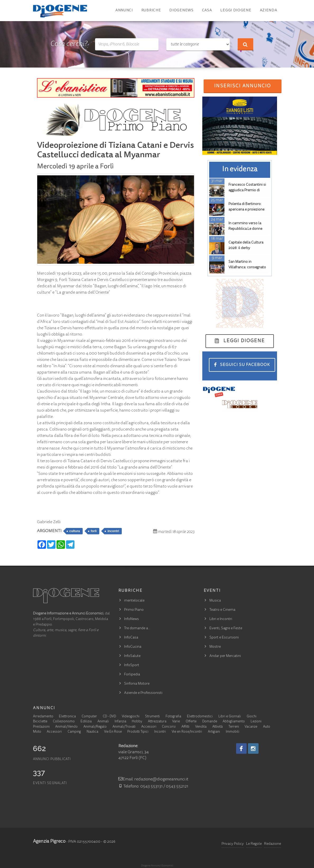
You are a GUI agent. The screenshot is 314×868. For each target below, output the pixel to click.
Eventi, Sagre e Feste (226, 628)
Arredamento (43, 717)
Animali (103, 722)
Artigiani (214, 732)
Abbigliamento (234, 722)
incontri (113, 531)
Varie (176, 722)
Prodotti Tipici (138, 732)
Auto (267, 727)
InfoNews (132, 619)
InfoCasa (131, 638)
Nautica (92, 732)
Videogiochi (131, 717)
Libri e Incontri (221, 619)
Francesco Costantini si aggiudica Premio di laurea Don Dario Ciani (247, 190)
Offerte (191, 722)
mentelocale (134, 601)
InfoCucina (133, 647)
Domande (210, 722)
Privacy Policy (233, 844)
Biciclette (40, 722)
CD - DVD (109, 717)
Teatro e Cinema (222, 610)
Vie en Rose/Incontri (187, 732)
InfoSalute (132, 656)
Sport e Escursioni (224, 638)
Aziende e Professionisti (143, 693)
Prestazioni (41, 727)
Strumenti (152, 717)
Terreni (234, 727)
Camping (74, 732)
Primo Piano (134, 610)
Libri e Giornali (230, 717)
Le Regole (254, 844)
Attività (217, 727)
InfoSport (132, 665)
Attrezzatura (157, 722)
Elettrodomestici (200, 717)
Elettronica (67, 717)
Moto (37, 732)
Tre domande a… (137, 628)
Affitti (185, 727)
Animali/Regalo (95, 727)
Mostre (215, 647)
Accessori (149, 727)
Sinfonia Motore (137, 684)
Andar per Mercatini (225, 656)
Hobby (137, 722)
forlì (94, 531)
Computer (89, 717)
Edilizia (86, 722)
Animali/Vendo (66, 727)
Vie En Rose (113, 732)
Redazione (273, 844)
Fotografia (173, 717)
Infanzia (120, 722)
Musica (215, 601)
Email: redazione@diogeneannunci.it (153, 779)
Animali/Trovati (124, 727)
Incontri (160, 732)
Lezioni (256, 722)
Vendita (201, 727)
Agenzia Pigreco (49, 842)
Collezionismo (64, 722)
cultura (75, 531)
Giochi (252, 717)
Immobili (233, 732)
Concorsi (169, 727)
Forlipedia (132, 675)
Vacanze (251, 727)
